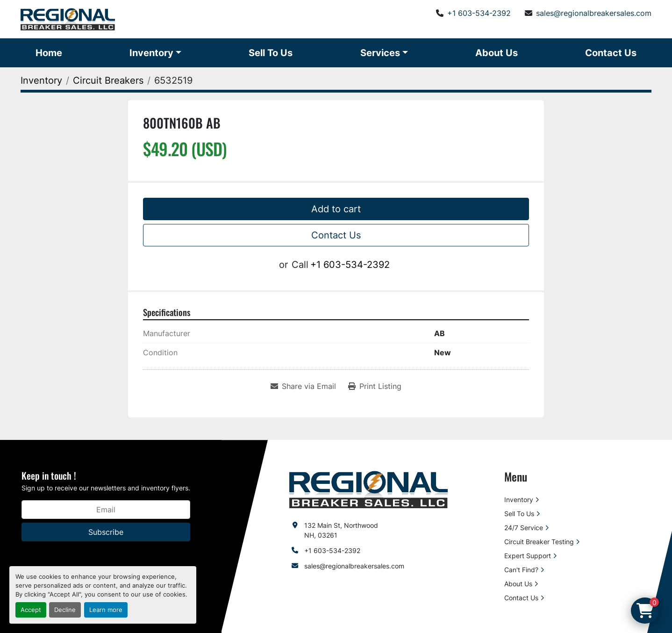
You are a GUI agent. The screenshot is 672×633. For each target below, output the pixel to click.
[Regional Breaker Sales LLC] (368, 489)
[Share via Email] (303, 386)
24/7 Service (524, 528)
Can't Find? (521, 570)
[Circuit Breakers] (108, 80)
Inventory (151, 53)
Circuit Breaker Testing (539, 542)
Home (49, 53)
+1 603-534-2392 (479, 13)
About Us (497, 53)
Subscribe (106, 532)
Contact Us (611, 53)
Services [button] (380, 53)
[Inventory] (41, 80)
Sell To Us (271, 53)
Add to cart (336, 209)
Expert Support (528, 556)
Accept (31, 610)
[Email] (106, 510)
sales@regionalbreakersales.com (594, 13)
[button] (155, 53)
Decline (65, 610)
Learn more (106, 610)
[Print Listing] (375, 386)
